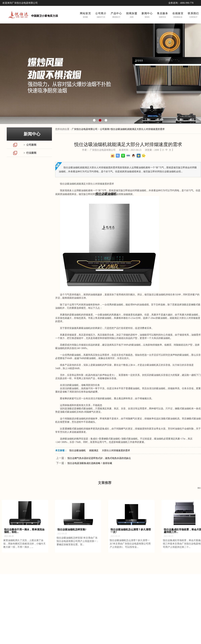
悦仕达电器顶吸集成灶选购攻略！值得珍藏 (90, 463)
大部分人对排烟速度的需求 (116, 450)
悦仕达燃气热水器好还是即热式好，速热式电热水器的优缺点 (99, 458)
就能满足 (94, 450)
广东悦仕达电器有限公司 (85, 129)
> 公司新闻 (30, 145)
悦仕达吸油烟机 (78, 450)
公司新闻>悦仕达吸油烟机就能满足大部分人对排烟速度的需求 (132, 129)
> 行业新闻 (30, 153)
